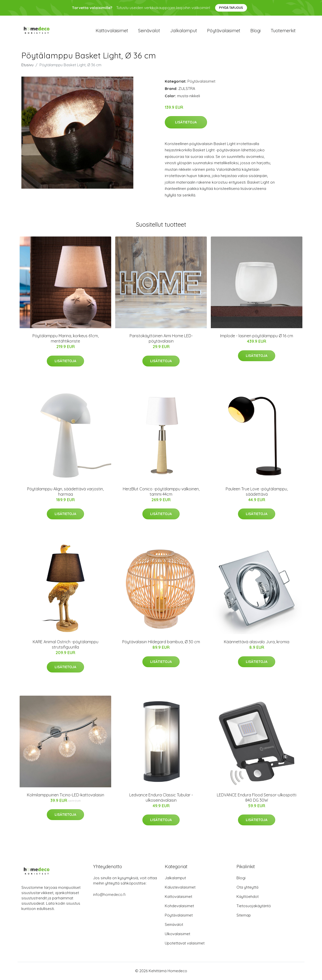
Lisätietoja (186, 122)
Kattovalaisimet (112, 31)
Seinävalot (149, 31)
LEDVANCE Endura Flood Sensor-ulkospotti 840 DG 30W (257, 798)
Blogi (255, 31)
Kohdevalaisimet (179, 906)
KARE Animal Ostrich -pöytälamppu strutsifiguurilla (66, 645)
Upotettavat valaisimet (185, 944)
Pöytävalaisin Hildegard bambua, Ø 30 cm (161, 642)
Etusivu (27, 65)
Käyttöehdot (248, 897)
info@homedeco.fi (109, 895)
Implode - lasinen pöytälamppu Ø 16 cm (257, 336)
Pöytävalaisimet (224, 31)
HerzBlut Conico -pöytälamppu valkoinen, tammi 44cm (161, 492)
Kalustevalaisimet (180, 888)
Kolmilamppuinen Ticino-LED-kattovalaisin (66, 795)
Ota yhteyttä (247, 888)
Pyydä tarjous (231, 8)
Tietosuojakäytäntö (254, 906)
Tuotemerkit (283, 31)
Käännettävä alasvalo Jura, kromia (257, 642)
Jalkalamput (184, 31)
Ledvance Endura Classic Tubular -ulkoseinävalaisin (161, 798)
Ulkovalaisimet (177, 934)
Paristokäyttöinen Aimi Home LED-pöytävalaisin (161, 339)
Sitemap (244, 916)
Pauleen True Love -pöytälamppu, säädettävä (257, 492)
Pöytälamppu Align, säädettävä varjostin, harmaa (65, 492)
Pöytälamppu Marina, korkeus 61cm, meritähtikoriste (66, 339)
